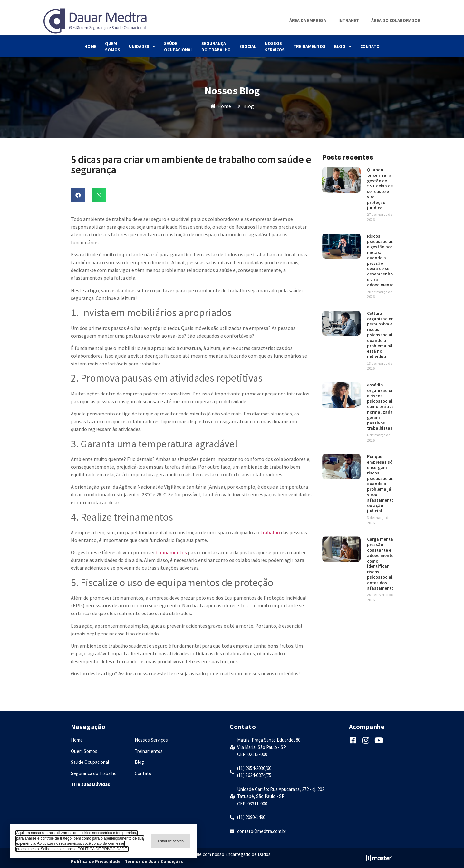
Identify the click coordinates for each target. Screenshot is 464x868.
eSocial (248, 46)
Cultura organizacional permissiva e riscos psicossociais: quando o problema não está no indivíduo (382, 335)
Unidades (142, 46)
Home (90, 46)
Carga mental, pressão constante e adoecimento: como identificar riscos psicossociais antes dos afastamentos (382, 563)
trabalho (270, 532)
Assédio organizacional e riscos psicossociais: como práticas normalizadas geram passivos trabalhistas (382, 406)
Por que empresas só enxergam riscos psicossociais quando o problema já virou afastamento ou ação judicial (381, 484)
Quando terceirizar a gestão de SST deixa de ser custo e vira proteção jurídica (380, 189)
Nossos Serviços (275, 46)
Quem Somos (113, 46)
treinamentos (171, 552)
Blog (343, 46)
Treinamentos (309, 46)
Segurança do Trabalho (216, 46)
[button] (78, 195)
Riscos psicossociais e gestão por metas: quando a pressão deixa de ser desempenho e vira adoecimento (381, 260)
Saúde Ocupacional (178, 46)
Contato (370, 46)
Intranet (349, 20)
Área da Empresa (308, 20)
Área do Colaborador (396, 20)
